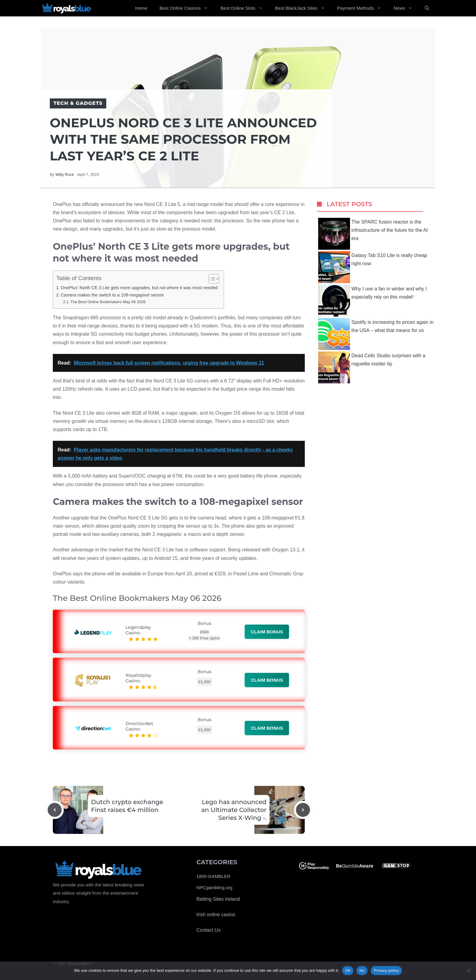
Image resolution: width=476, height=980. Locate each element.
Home (141, 8)
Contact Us (208, 930)
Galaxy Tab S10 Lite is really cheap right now (373, 267)
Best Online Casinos (187, 8)
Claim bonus (267, 632)
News (406, 8)
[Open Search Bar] (427, 8)
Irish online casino (216, 915)
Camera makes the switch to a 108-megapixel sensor (112, 295)
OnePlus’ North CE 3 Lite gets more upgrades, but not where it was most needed (139, 288)
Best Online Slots (245, 8)
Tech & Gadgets (78, 103)
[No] (468, 971)
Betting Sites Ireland (218, 899)
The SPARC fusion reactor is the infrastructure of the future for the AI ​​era (374, 234)
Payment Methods (362, 8)
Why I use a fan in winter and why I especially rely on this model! (372, 301)
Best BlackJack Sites (303, 8)
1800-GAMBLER (213, 876)
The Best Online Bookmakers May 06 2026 (108, 302)
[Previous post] (55, 810)
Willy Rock (65, 175)
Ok (348, 970)
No (362, 970)
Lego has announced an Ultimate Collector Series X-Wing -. (234, 810)
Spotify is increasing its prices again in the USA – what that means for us (376, 334)
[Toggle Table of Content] (211, 279)
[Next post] (303, 810)
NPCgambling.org (214, 887)
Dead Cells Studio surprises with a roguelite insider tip (372, 367)
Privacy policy (386, 970)
